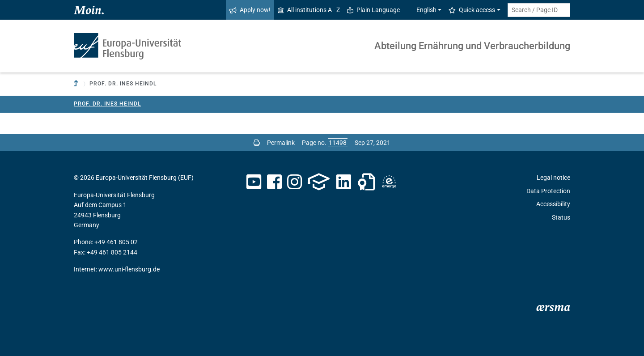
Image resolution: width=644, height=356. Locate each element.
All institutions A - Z (309, 10)
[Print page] (257, 143)
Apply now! (250, 10)
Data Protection (548, 191)
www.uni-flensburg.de (129, 269)
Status (561, 217)
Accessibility (553, 204)
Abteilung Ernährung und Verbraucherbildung (472, 46)
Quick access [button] (472, 10)
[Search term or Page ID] (539, 10)
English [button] (422, 10)
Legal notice (553, 178)
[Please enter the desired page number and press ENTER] (338, 143)
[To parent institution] (77, 84)
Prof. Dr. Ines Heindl (107, 104)
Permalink (281, 143)
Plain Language (373, 10)
